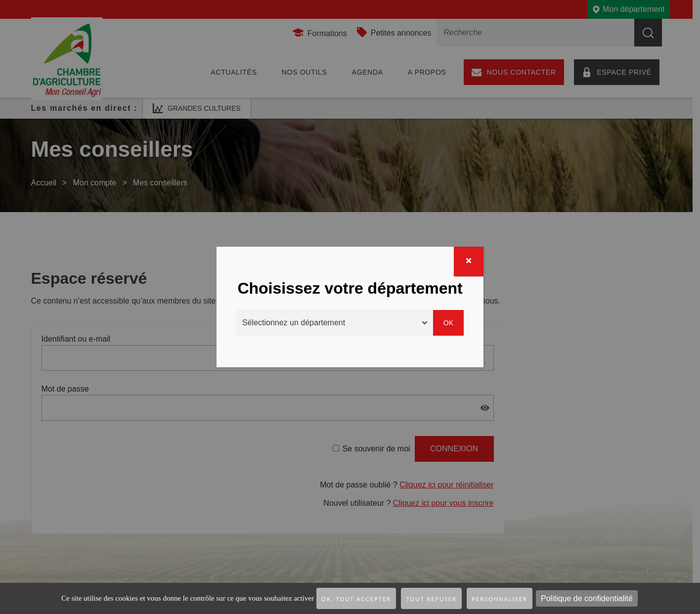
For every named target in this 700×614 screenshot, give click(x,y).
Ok (448, 323)
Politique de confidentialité (587, 598)
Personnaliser (500, 599)
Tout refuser (431, 599)
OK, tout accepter (356, 599)
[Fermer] (469, 262)
